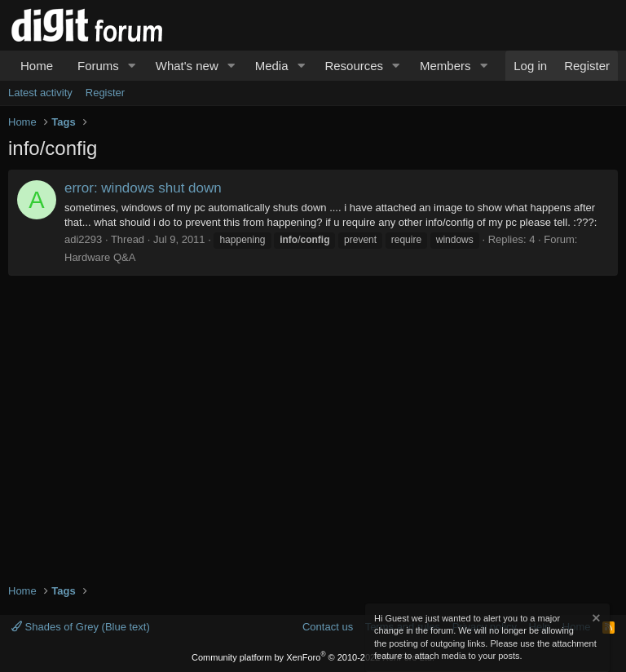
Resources (354, 66)
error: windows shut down (143, 188)
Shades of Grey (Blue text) (81, 627)
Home (37, 66)
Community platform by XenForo (313, 657)
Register (105, 93)
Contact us (328, 627)
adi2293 (83, 239)
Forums (98, 66)
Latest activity (40, 93)
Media (272, 66)
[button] (132, 66)
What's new (187, 66)
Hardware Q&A (100, 257)
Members (445, 66)
